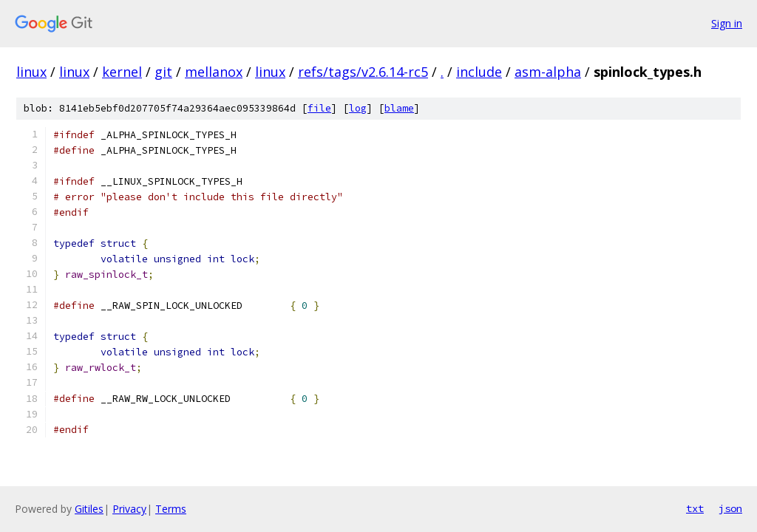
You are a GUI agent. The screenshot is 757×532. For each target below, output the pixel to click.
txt (695, 508)
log (358, 108)
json (730, 508)
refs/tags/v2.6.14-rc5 (363, 72)
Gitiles (89, 509)
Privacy (129, 509)
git (163, 72)
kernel (122, 72)
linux (31, 72)
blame (399, 108)
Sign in (727, 23)
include (479, 72)
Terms (171, 509)
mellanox (214, 72)
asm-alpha (548, 72)
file (319, 108)
